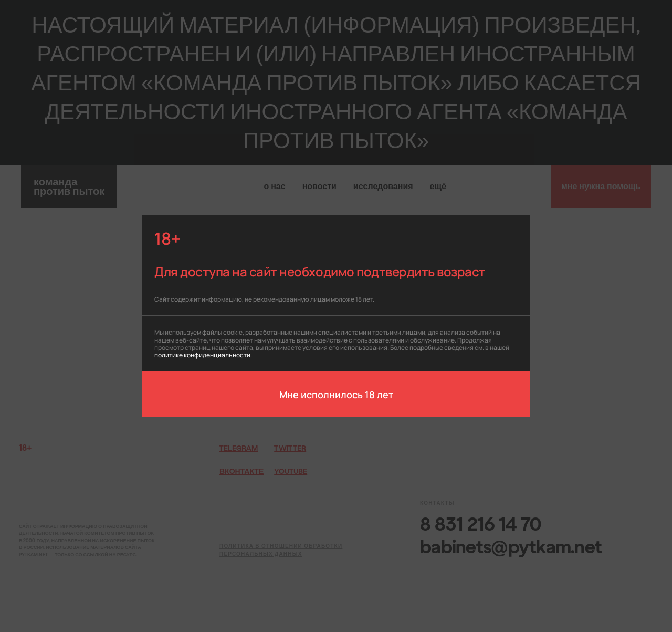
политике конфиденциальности (202, 354)
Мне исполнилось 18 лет (336, 394)
